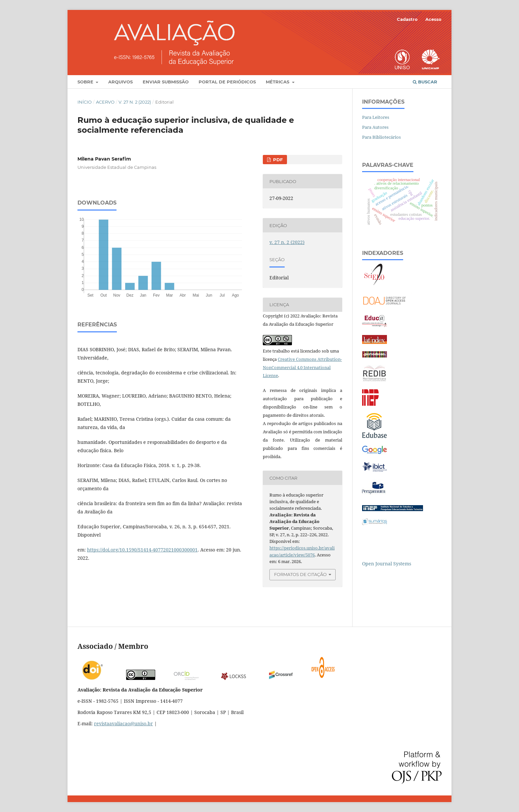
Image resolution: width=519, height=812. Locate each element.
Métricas (278, 82)
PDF (277, 160)
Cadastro (407, 19)
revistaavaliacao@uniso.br (123, 723)
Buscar (425, 82)
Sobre (86, 82)
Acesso (433, 19)
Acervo (105, 102)
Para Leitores (376, 117)
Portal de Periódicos (227, 82)
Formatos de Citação (300, 574)
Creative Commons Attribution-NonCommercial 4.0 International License (302, 367)
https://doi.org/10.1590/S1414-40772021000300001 (142, 550)
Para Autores (375, 127)
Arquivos (120, 82)
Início (85, 102)
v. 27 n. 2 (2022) (135, 102)
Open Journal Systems (387, 564)
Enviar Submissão (166, 82)
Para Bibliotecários (381, 137)
